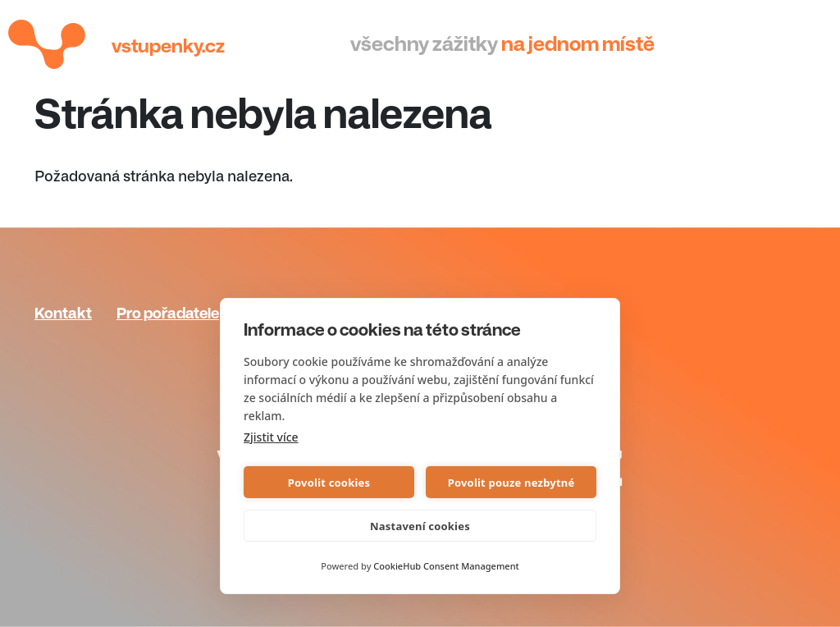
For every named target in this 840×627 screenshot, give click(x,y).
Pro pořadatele (168, 313)
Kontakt (63, 313)
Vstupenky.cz (168, 46)
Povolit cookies (329, 483)
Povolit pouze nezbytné (511, 483)
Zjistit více (271, 437)
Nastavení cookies (420, 526)
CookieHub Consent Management (446, 566)
